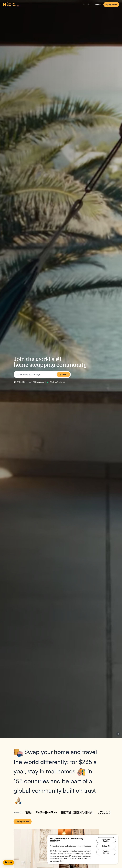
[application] (10, 863)
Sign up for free (111, 5)
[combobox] (42, 374)
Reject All (106, 847)
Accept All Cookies (106, 840)
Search (63, 374)
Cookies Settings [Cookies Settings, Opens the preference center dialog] (106, 853)
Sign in (98, 5)
